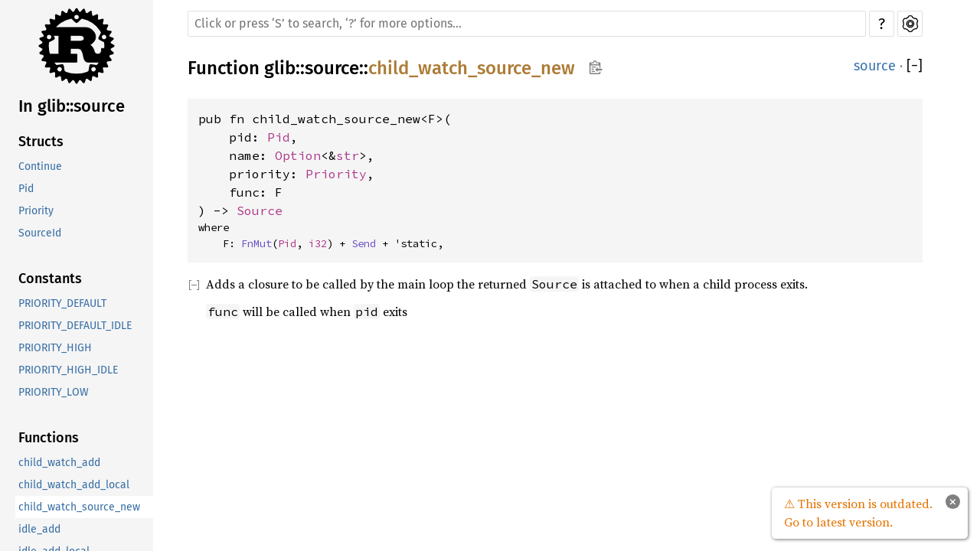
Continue (40, 166)
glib (280, 68)
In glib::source (72, 106)
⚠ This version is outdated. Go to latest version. (858, 513)
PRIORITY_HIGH (55, 348)
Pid (26, 189)
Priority (36, 211)
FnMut (256, 243)
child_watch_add (59, 463)
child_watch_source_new (79, 507)
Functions (49, 438)
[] (915, 66)
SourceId (40, 233)
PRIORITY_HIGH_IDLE (68, 370)
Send (364, 243)
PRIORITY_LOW (54, 392)
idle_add (39, 529)
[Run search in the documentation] (527, 24)
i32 (318, 243)
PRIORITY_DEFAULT (62, 303)
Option (298, 155)
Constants (50, 279)
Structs (41, 142)
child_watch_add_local (74, 485)
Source (260, 210)
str (348, 155)
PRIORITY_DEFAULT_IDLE (75, 326)
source (332, 68)
